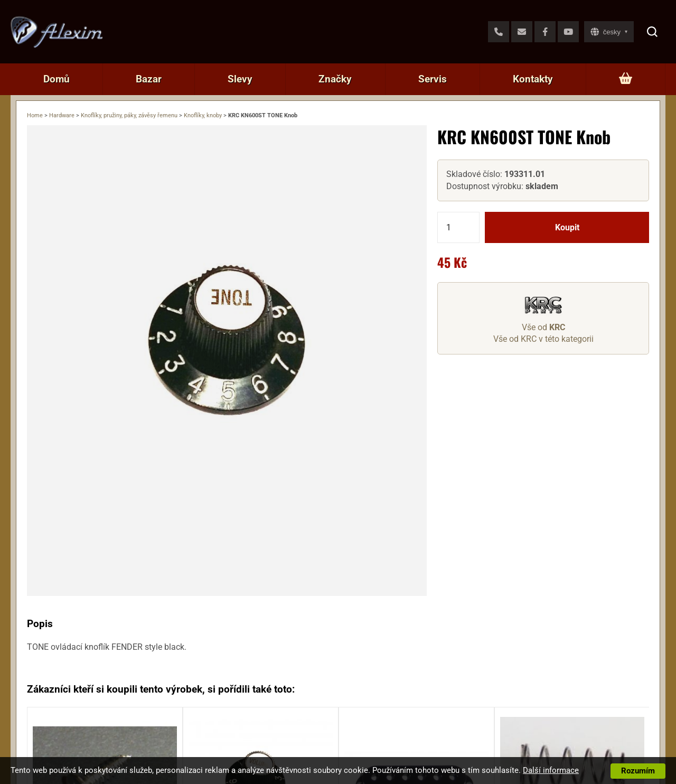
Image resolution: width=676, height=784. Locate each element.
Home (35, 115)
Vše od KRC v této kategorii (543, 339)
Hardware (62, 115)
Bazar (149, 79)
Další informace (551, 770)
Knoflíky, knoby (203, 115)
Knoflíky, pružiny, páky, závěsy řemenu (129, 115)
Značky (335, 79)
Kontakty (533, 79)
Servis (433, 79)
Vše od (543, 327)
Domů (57, 79)
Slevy (240, 79)
